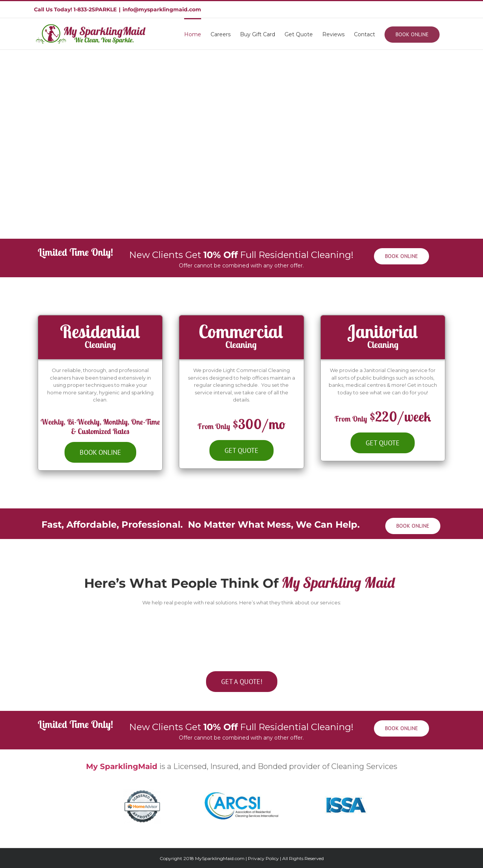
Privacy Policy (263, 858)
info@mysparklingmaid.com (162, 9)
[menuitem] (193, 34)
